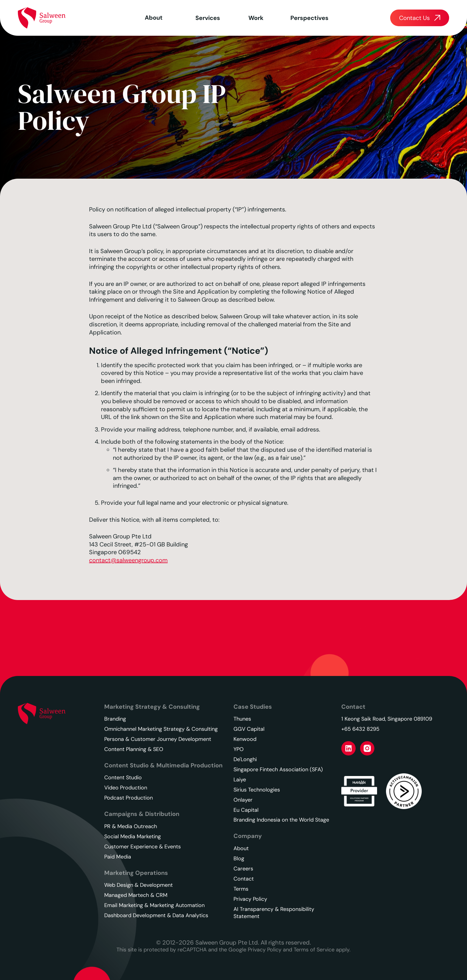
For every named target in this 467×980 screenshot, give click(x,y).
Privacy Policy (265, 950)
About (154, 18)
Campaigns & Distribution (142, 814)
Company (248, 836)
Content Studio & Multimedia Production (163, 765)
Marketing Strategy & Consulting (152, 707)
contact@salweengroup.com (128, 560)
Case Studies (253, 707)
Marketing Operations (136, 873)
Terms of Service (314, 950)
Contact (353, 707)
